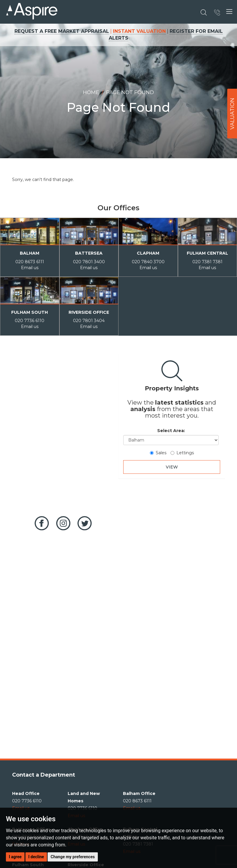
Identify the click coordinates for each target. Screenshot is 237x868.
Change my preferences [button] (73, 857)
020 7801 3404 (89, 321)
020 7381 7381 (207, 262)
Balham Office (139, 793)
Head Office (26, 793)
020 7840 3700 (148, 262)
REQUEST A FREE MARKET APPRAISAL (62, 31)
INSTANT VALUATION (139, 31)
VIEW (172, 467)
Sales (158, 453)
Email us (30, 268)
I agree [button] (15, 857)
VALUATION (232, 114)
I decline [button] (36, 857)
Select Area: (171, 431)
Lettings (182, 453)
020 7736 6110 (30, 321)
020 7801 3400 (89, 262)
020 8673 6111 (30, 262)
